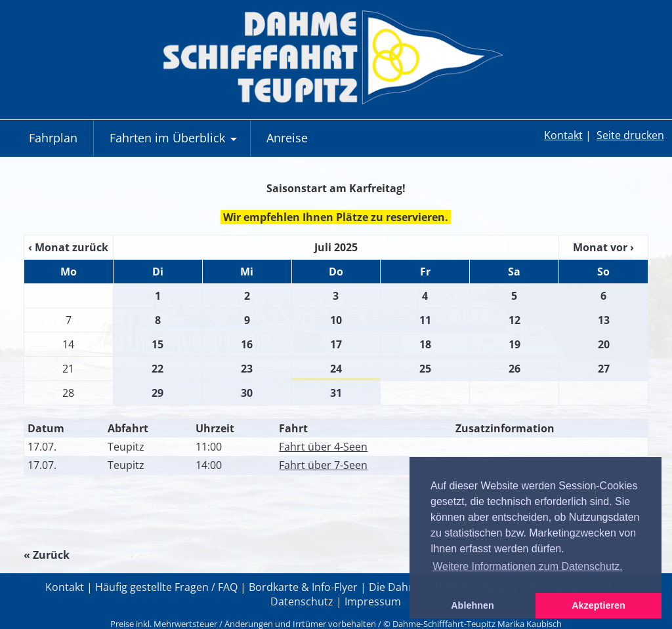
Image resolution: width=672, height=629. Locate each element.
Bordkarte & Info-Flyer (303, 587)
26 (514, 369)
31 (336, 393)
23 (247, 369)
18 (425, 344)
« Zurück (47, 555)
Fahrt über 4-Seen (323, 447)
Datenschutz (302, 601)
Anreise (287, 138)
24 (336, 369)
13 (604, 320)
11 (425, 320)
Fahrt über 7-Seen (323, 465)
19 (514, 344)
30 (247, 393)
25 (425, 369)
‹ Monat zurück (68, 247)
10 (336, 320)
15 (157, 344)
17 (336, 344)
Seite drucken (630, 135)
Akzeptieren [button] (598, 605)
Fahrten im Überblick (175, 143)
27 (604, 369)
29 (157, 393)
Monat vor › (603, 247)
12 (514, 320)
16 (247, 344)
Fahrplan (53, 138)
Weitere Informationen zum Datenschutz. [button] (528, 566)
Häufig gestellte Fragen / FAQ (166, 587)
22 (157, 369)
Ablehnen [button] (472, 605)
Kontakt (563, 135)
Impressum (373, 601)
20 (604, 344)
